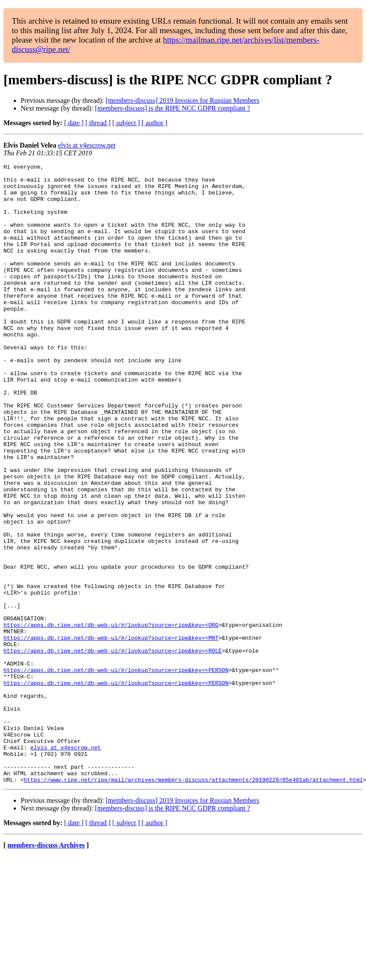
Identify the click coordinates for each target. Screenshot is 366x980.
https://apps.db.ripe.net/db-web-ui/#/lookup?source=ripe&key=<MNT (111, 733)
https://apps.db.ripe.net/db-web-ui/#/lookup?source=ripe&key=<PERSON (116, 772)
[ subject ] (126, 123)
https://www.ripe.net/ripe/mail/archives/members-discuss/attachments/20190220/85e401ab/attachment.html (193, 903)
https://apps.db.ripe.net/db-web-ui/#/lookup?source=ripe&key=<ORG (111, 718)
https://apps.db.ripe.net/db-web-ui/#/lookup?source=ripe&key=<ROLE (113, 749)
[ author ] (155, 123)
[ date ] (74, 123)
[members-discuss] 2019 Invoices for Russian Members (182, 100)
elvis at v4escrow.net (87, 145)
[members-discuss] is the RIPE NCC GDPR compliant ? (172, 108)
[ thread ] (98, 123)
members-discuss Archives (46, 969)
